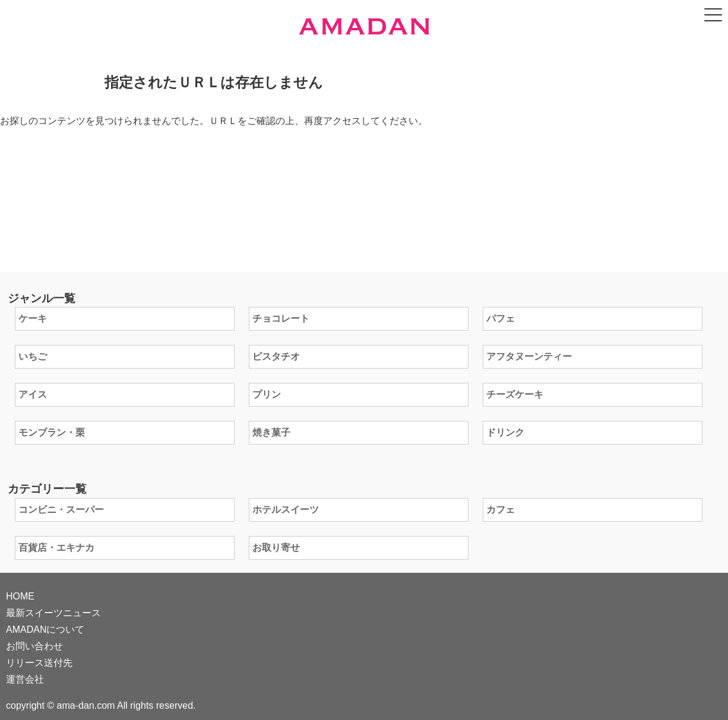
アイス (33, 394)
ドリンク (505, 432)
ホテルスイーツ (286, 510)
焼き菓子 (271, 432)
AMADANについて (45, 629)
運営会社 (25, 679)
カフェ (501, 510)
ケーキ (33, 318)
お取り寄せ (276, 548)
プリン (267, 394)
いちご (33, 356)
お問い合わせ (34, 646)
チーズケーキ (515, 394)
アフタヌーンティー (529, 356)
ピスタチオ (276, 356)
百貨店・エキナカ (56, 548)
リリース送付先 (39, 663)
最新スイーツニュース (53, 613)
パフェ (501, 318)
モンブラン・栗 (52, 432)
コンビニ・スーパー (61, 510)
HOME (20, 596)
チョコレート (281, 318)
